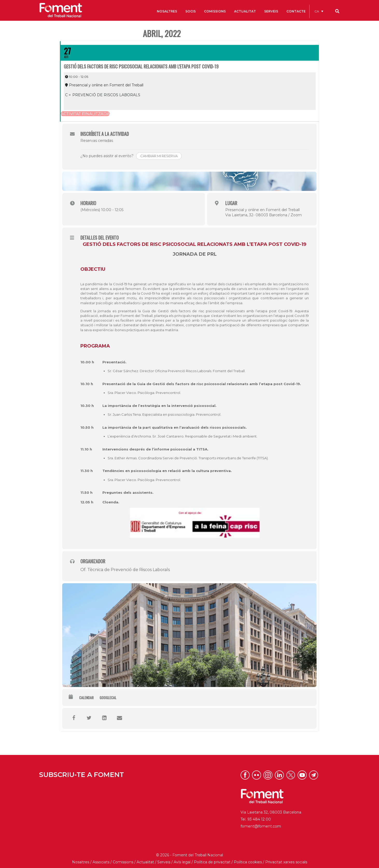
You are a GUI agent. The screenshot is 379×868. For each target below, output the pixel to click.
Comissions (123, 861)
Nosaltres (81, 861)
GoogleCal (108, 697)
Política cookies (248, 861)
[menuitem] (319, 11)
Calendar (86, 697)
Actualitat (145, 861)
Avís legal (182, 861)
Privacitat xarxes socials (286, 861)
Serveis (164, 861)
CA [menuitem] (317, 11)
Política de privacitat (212, 861)
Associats (101, 861)
